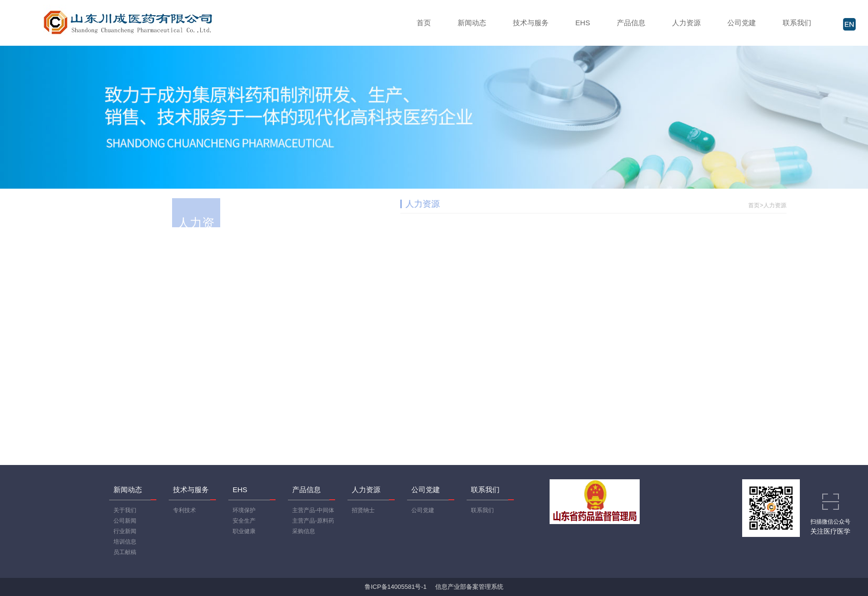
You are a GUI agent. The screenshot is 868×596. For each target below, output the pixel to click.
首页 (424, 23)
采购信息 (304, 531)
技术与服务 (531, 23)
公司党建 (742, 23)
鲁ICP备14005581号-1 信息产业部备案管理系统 (434, 587)
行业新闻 (125, 531)
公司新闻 (125, 521)
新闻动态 (472, 23)
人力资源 (686, 23)
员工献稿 (125, 552)
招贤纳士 (363, 510)
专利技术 (184, 510)
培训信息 (125, 542)
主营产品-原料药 (313, 521)
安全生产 (244, 521)
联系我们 (797, 23)
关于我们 (125, 510)
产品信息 (631, 23)
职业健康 (244, 531)
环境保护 (244, 510)
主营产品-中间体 (313, 510)
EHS (583, 23)
